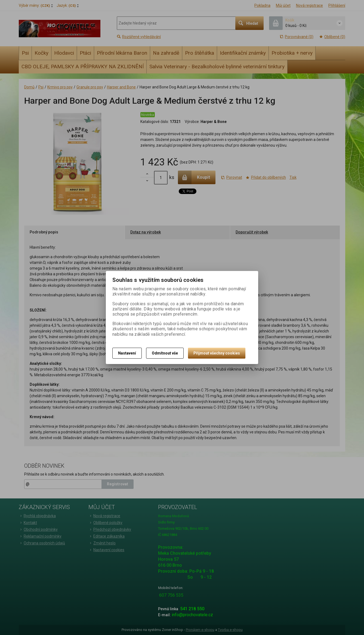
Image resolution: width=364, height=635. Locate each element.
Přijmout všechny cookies (217, 353)
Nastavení (127, 353)
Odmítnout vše (165, 353)
